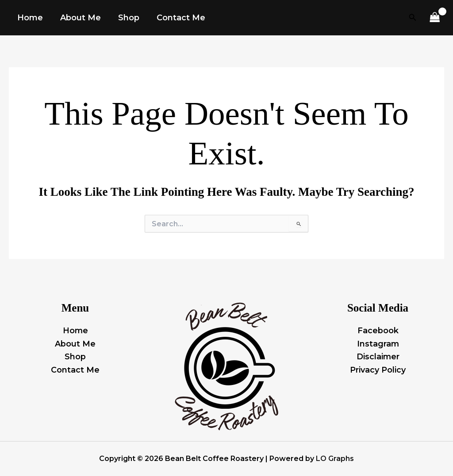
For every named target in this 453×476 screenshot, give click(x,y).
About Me (75, 343)
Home (75, 330)
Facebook (378, 330)
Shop (75, 357)
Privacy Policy (378, 369)
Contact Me (75, 369)
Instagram (378, 343)
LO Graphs (335, 459)
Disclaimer (378, 357)
